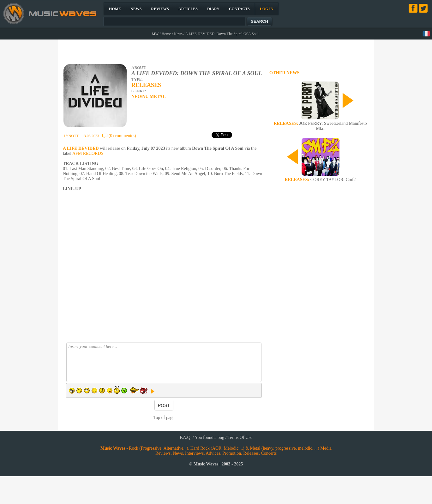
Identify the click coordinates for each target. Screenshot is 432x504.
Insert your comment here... (164, 362)
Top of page (164, 418)
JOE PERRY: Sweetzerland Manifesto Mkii (320, 126)
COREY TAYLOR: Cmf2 (320, 180)
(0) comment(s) (122, 136)
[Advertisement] (216, 51)
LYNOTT (71, 136)
